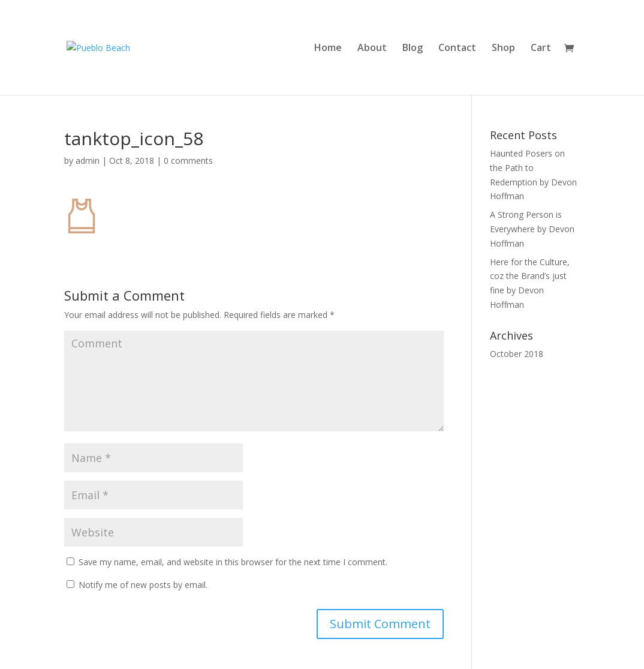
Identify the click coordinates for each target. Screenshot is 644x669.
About (372, 49)
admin (88, 160)
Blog (413, 49)
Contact (457, 49)
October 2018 (517, 354)
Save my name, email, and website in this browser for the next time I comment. (233, 562)
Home (328, 49)
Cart (541, 49)
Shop (503, 49)
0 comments (188, 160)
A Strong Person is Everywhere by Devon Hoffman (532, 229)
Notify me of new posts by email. (143, 585)
